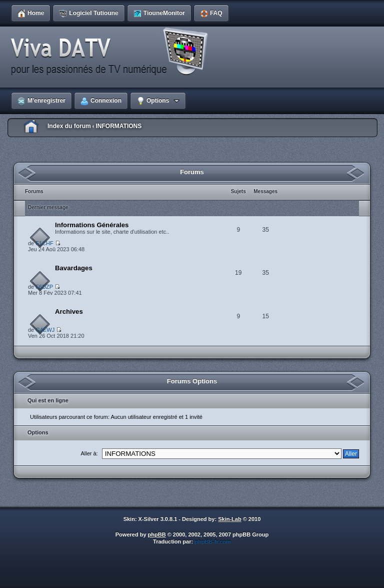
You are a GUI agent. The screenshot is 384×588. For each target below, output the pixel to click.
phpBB (157, 534)
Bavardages (74, 268)
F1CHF (44, 243)
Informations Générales (92, 225)
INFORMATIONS (118, 126)
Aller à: (89, 453)
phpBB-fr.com (213, 541)
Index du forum (69, 126)
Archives (69, 312)
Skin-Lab (229, 519)
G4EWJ (45, 330)
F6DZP (44, 287)
